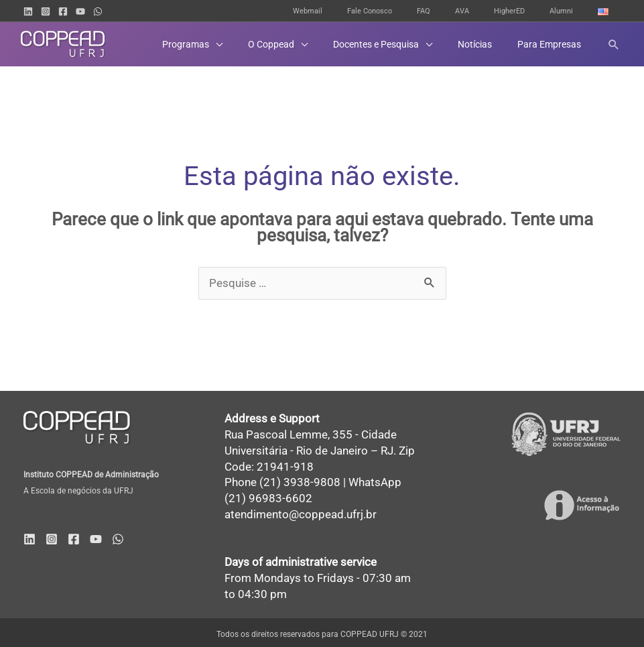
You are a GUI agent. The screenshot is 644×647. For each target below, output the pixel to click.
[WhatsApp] (98, 11)
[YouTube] (80, 11)
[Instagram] (46, 11)
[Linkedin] (28, 11)
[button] (614, 44)
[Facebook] (63, 11)
